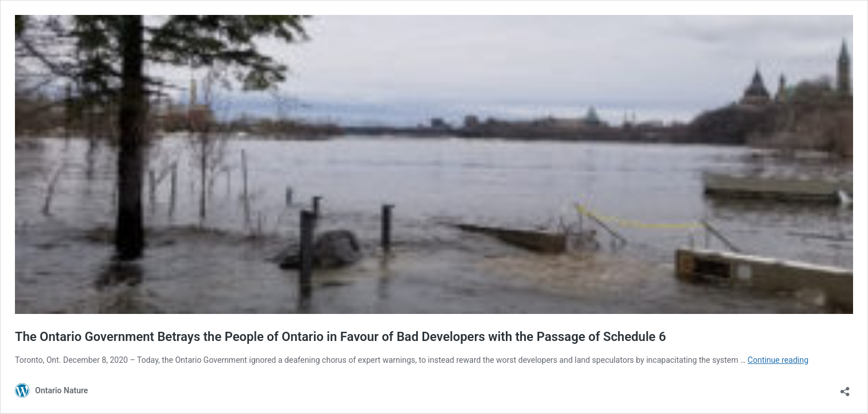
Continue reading (778, 360)
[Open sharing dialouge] (845, 388)
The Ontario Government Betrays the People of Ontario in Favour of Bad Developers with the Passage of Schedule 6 (341, 337)
